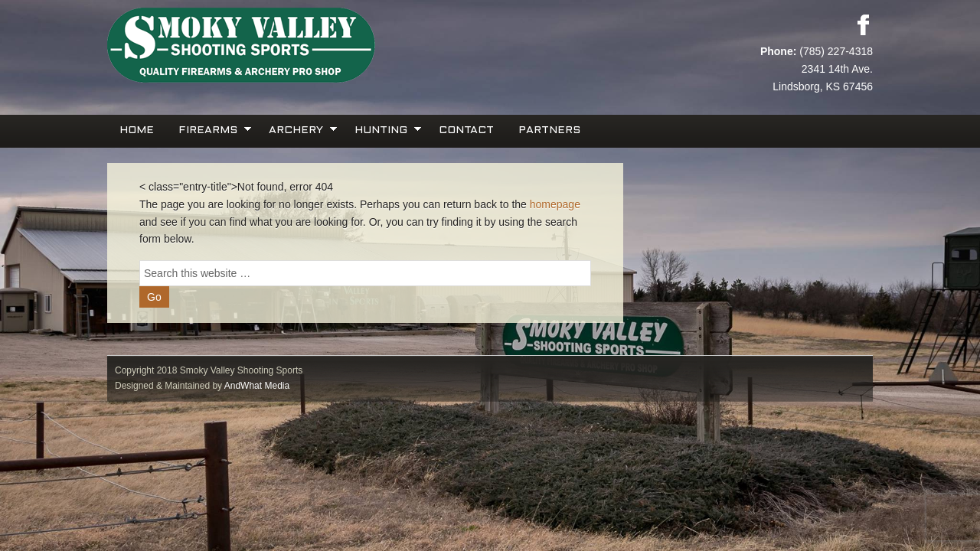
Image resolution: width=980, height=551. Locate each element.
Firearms (210, 129)
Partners (549, 130)
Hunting (383, 129)
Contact (466, 130)
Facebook (863, 24)
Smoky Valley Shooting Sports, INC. (299, 46)
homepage (555, 204)
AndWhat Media (257, 386)
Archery (298, 129)
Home (137, 130)
